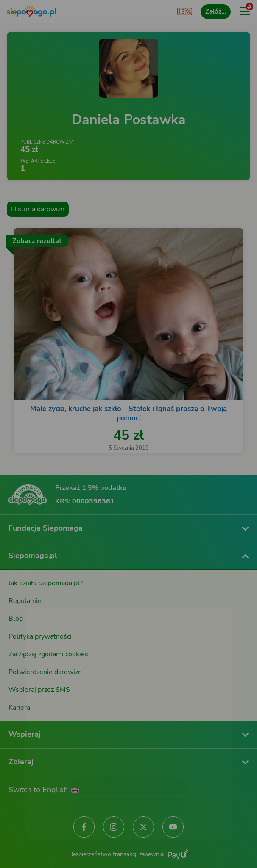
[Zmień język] (24, 594)
